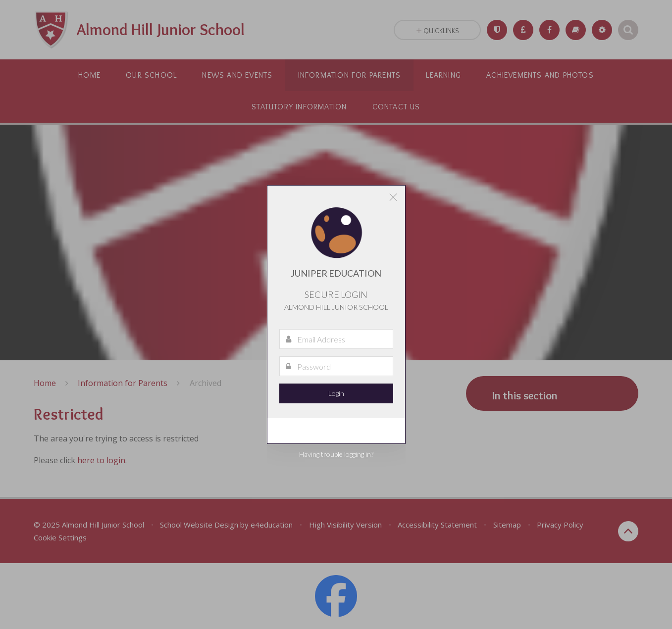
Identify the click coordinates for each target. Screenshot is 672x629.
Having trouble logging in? (336, 454)
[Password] (336, 366)
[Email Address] (336, 339)
